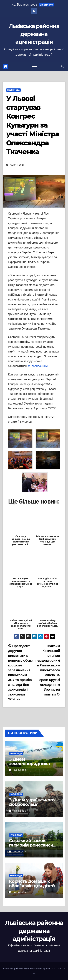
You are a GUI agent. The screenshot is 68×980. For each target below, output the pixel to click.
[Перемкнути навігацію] (35, 66)
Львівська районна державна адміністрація (34, 34)
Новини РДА (16, 754)
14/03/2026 (19, 770)
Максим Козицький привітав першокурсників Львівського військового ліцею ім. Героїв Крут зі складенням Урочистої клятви (48, 670)
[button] (62, 66)
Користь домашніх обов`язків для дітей (32, 883)
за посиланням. (38, 366)
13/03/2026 (19, 852)
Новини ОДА (13, 90)
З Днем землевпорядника (29, 761)
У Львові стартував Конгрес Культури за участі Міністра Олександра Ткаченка (33, 125)
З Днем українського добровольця (32, 802)
